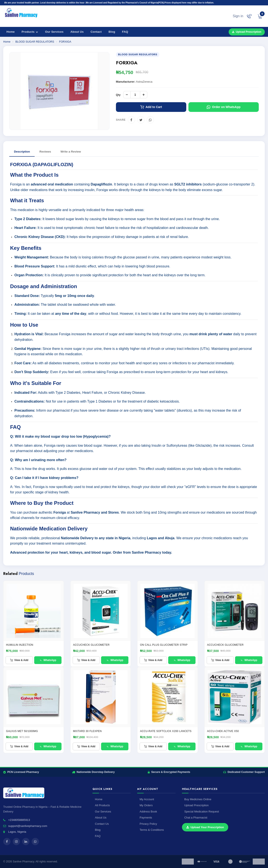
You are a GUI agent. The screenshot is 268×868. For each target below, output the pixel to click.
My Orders (146, 805)
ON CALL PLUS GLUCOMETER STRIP (164, 645)
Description (22, 152)
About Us (77, 32)
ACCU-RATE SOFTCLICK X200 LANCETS (166, 731)
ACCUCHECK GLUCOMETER (91, 645)
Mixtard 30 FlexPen (87, 731)
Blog (112, 32)
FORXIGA (65, 42)
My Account (147, 799)
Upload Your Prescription (205, 827)
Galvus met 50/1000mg (22, 731)
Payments (146, 818)
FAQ (125, 32)
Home (11, 32)
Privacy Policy (148, 824)
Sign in (238, 16)
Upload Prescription (247, 32)
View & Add (19, 660)
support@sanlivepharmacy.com (28, 826)
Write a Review (71, 152)
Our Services (54, 32)
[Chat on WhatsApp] (249, 16)
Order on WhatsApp (224, 107)
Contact (96, 32)
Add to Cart (151, 107)
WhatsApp (48, 660)
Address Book (148, 812)
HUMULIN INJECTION (20, 645)
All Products (102, 805)
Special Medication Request (202, 812)
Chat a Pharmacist (196, 818)
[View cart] (260, 16)
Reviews (45, 152)
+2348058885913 (19, 820)
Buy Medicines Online (198, 799)
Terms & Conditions (152, 830)
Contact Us (102, 824)
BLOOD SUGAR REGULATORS (35, 42)
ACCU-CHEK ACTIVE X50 (223, 731)
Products (30, 32)
